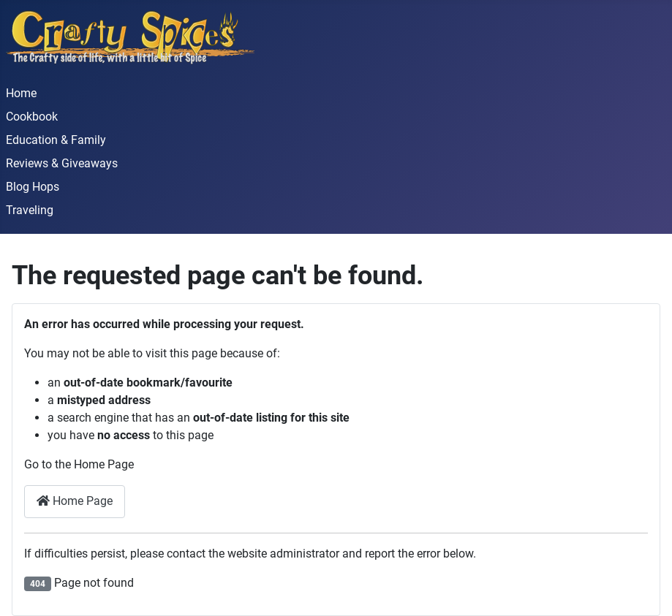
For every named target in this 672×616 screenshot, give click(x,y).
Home (21, 93)
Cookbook (32, 117)
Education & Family (56, 140)
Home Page (75, 501)
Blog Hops (33, 187)
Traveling (30, 210)
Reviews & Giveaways (62, 163)
